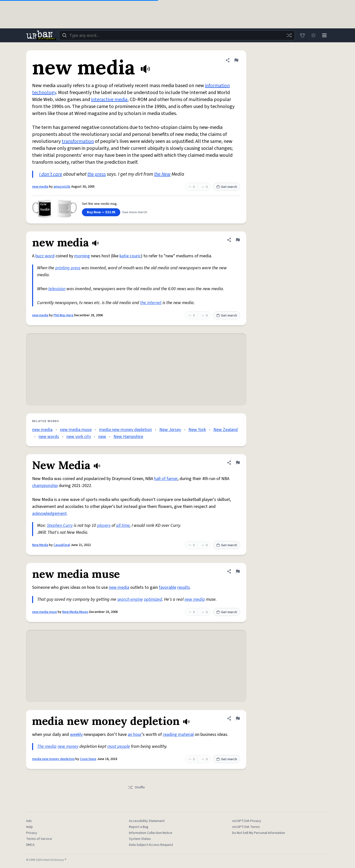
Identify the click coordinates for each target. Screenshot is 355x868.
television (57, 289)
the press (97, 174)
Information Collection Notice (151, 833)
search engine (130, 599)
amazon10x (62, 187)
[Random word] (289, 35)
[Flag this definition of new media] (236, 60)
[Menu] (324, 35)
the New (162, 174)
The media (47, 746)
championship (45, 486)
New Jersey (170, 430)
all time (123, 525)
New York (197, 430)
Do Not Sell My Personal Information (259, 833)
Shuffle (136, 787)
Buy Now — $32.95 (101, 212)
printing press (68, 268)
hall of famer (166, 479)
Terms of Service (39, 839)
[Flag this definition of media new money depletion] (238, 718)
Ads (29, 821)
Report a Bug (139, 827)
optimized (153, 599)
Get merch (227, 187)
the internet (151, 303)
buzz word (45, 256)
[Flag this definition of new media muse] (238, 571)
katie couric (130, 256)
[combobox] (177, 35)
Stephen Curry (60, 525)
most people (119, 746)
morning (82, 256)
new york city (79, 437)
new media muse (76, 430)
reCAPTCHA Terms (246, 827)
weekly (76, 734)
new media (40, 187)
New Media (40, 545)
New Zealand (226, 430)
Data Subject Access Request (151, 845)
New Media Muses (75, 612)
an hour (135, 734)
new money (68, 746)
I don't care (51, 174)
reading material (178, 734)
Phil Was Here (63, 315)
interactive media (109, 100)
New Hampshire (128, 437)
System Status (140, 839)
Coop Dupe (88, 759)
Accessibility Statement (147, 821)
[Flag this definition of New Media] (238, 463)
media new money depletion (125, 430)
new (102, 437)
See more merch (135, 212)
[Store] (302, 35)
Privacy (32, 833)
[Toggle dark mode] (313, 35)
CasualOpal (62, 545)
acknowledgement (49, 514)
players (104, 525)
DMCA (30, 845)
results (184, 587)
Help (30, 827)
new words (49, 437)
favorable (168, 587)
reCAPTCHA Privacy (247, 821)
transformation (78, 141)
